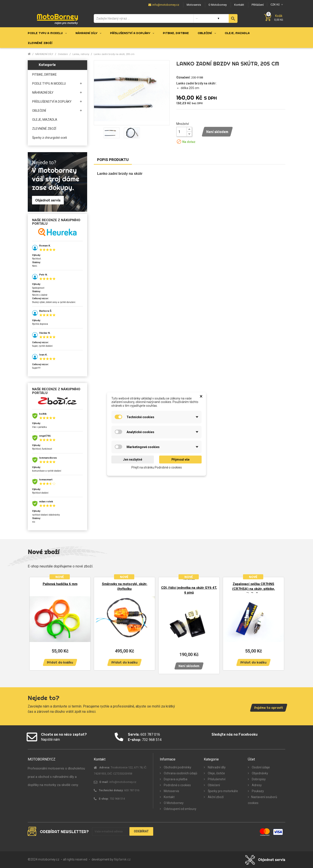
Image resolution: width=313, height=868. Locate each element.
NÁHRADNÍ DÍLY (43, 93)
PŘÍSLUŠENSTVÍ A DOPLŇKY (52, 102)
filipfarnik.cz (122, 859)
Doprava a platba (175, 779)
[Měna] (276, 5)
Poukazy (258, 791)
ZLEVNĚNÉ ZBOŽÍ (44, 129)
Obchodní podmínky (177, 767)
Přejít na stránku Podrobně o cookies (157, 467)
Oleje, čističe (216, 773)
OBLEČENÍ (39, 111)
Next (279, 623)
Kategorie (47, 65)
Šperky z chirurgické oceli (50, 138)
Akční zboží (215, 797)
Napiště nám (50, 739)
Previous (34, 623)
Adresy (256, 785)
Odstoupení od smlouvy (180, 809)
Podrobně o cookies (177, 785)
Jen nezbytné (133, 460)
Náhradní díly (216, 767)
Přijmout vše (180, 460)
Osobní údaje (261, 767)
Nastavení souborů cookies (262, 800)
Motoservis (171, 791)
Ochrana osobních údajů (180, 773)
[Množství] (182, 132)
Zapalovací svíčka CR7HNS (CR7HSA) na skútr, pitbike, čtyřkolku (254, 589)
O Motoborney (173, 803)
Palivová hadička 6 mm (60, 584)
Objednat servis (272, 860)
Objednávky (260, 773)
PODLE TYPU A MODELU (49, 84)
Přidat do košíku (60, 662)
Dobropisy (258, 779)
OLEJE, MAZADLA (45, 120)
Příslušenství (216, 779)
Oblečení (214, 785)
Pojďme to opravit (269, 708)
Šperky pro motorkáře (223, 791)
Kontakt (169, 797)
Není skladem (217, 132)
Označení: (183, 77)
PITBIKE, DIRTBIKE (44, 75)
